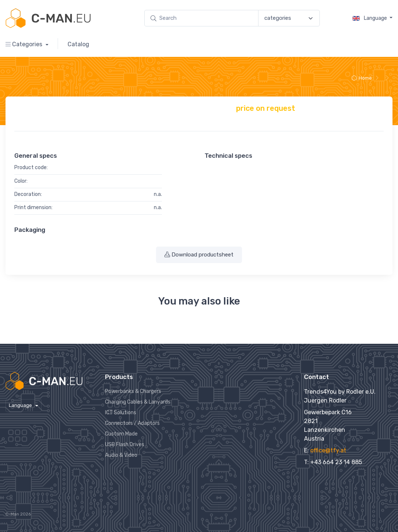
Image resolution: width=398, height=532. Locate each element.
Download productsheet (199, 255)
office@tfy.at (328, 450)
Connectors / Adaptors (132, 423)
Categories (25, 44)
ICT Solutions (121, 413)
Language (370, 18)
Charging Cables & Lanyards (138, 402)
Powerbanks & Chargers (133, 391)
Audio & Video (121, 455)
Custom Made (121, 434)
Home (362, 78)
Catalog (78, 44)
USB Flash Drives (125, 444)
